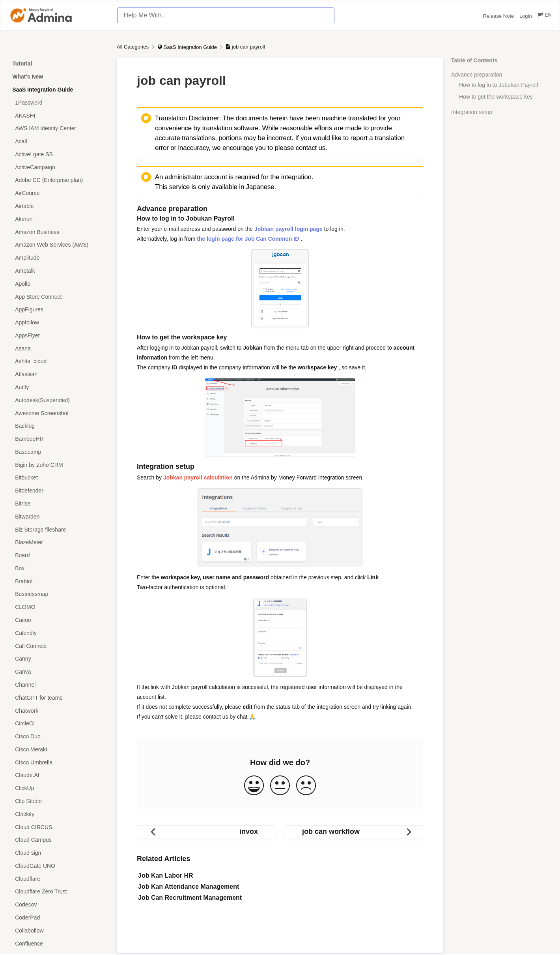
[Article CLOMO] (58, 607)
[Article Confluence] (58, 943)
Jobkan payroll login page (288, 229)
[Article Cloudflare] (58, 879)
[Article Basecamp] (58, 452)
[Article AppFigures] (58, 310)
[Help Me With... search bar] (226, 15)
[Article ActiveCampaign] (58, 167)
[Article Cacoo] (58, 620)
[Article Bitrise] (58, 504)
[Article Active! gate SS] (58, 154)
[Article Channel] (58, 685)
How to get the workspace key (496, 97)
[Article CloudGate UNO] (58, 866)
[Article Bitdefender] (58, 491)
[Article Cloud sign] (58, 853)
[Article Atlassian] (58, 374)
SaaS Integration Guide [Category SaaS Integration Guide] (43, 90)
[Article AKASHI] (58, 115)
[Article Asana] (58, 348)
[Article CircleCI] (58, 724)
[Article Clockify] (58, 814)
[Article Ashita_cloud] (58, 361)
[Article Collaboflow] (58, 930)
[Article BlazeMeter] (58, 542)
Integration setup (472, 112)
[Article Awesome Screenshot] (58, 413)
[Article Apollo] (58, 284)
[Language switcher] (544, 16)
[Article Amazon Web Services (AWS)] (58, 245)
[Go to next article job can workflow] (354, 832)
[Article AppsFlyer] (58, 335)
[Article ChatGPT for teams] (58, 698)
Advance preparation (477, 75)
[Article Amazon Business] (58, 232)
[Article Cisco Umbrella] (58, 762)
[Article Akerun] (58, 219)
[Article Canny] (58, 659)
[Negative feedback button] (306, 786)
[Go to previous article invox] (206, 832)
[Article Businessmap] (58, 594)
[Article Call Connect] (58, 646)
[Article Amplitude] (58, 258)
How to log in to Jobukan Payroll (498, 85)
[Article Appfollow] (58, 323)
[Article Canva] (58, 672)
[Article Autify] (58, 387)
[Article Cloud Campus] (58, 840)
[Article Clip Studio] (58, 801)
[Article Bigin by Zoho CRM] (58, 465)
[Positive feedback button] (254, 786)
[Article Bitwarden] (58, 516)
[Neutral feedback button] (280, 786)
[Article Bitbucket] (58, 478)
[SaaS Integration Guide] (188, 47)
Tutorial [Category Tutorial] (22, 64)
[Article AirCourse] (58, 193)
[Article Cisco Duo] (58, 737)
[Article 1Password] (58, 102)
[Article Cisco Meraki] (58, 749)
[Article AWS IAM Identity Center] (58, 128)
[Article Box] (58, 568)
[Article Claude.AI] (58, 775)
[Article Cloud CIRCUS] (58, 827)
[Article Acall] (58, 141)
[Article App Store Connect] (58, 297)
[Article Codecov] (58, 905)
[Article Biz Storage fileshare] (58, 529)
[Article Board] (58, 555)
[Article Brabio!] (58, 581)
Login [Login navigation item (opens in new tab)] (526, 16)
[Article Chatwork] (58, 711)
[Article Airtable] (58, 206)
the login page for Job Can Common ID (248, 239)
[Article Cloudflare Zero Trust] (58, 892)
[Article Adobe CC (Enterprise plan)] (58, 180)
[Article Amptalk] (58, 271)
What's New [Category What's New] (28, 77)
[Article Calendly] (58, 633)
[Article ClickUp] (58, 788)
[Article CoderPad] (58, 918)
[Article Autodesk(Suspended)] (58, 400)
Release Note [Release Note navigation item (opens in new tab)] (499, 16)
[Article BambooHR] (58, 439)
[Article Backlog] (58, 426)
